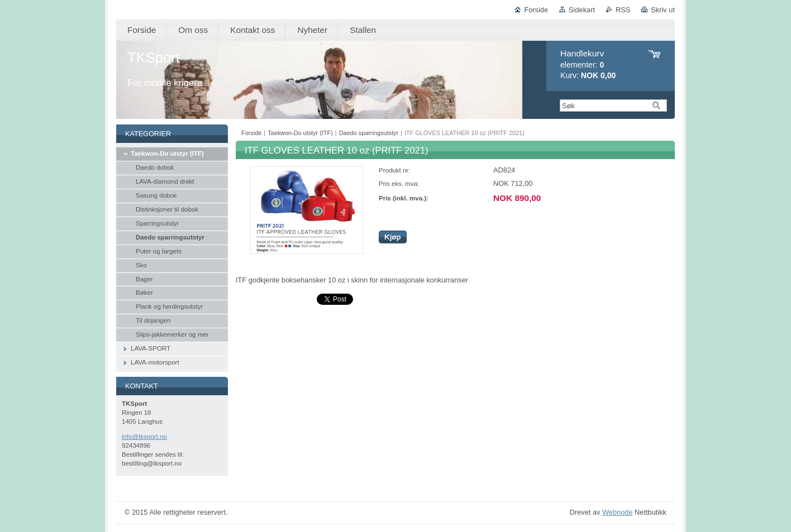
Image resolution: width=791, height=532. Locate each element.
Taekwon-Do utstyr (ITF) (300, 133)
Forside (536, 10)
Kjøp (393, 237)
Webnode (618, 512)
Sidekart (582, 10)
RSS (623, 10)
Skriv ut (663, 10)
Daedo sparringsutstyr (369, 133)
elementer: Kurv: (588, 64)
